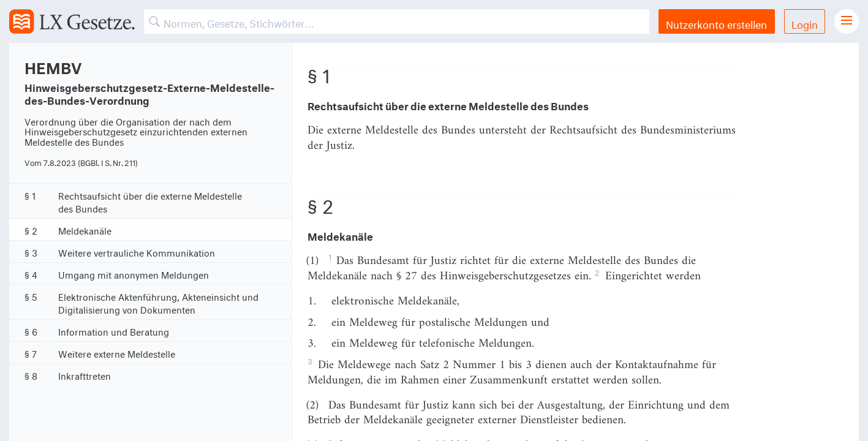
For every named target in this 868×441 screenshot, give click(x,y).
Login (805, 23)
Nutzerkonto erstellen (716, 23)
